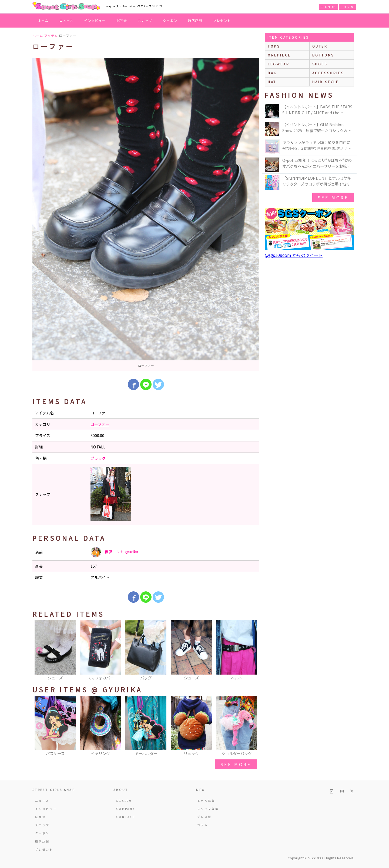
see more (236, 764)
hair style (326, 82)
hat (272, 82)
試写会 (122, 20)
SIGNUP (328, 7)
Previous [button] (39, 651)
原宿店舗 (195, 20)
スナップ (145, 20)
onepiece (279, 55)
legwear (279, 64)
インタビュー (95, 20)
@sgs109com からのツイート (294, 255)
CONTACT (126, 817)
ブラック (98, 458)
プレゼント (222, 20)
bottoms (323, 55)
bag (272, 73)
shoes (320, 64)
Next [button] (253, 651)
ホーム (43, 20)
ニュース (66, 20)
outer (320, 46)
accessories (328, 73)
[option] (146, 214)
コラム (203, 825)
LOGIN (348, 7)
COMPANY (126, 809)
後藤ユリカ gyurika (114, 552)
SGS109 (124, 801)
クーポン (170, 20)
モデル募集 (206, 801)
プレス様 (204, 817)
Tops (274, 46)
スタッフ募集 (208, 809)
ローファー (100, 424)
